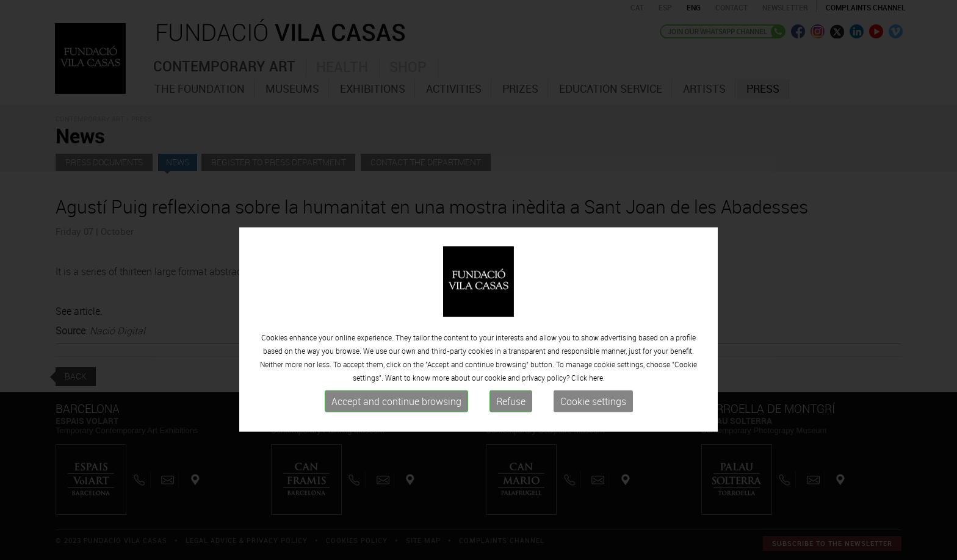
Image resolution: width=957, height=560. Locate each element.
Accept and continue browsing (396, 458)
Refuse (511, 458)
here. (597, 434)
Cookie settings (593, 458)
